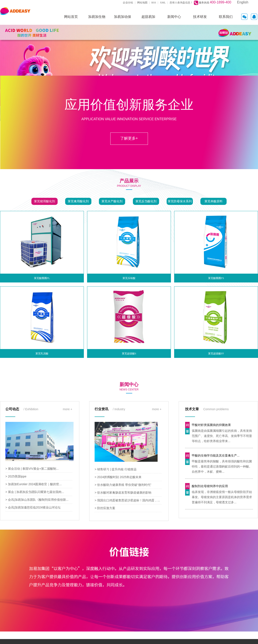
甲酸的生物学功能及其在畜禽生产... (216, 455)
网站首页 (71, 17)
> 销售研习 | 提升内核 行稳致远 (116, 469)
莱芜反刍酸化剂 (146, 201)
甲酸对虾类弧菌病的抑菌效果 (211, 425)
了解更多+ (129, 138)
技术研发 (200, 17)
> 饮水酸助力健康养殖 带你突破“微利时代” (123, 485)
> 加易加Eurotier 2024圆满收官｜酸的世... (34, 484)
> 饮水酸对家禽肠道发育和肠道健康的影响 (123, 493)
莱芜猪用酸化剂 (45, 201)
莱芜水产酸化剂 (112, 201)
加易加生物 (97, 17)
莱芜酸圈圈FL (42, 278)
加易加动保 (123, 17)
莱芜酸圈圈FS (216, 278)
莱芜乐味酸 (129, 278)
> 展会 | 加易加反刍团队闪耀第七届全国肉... (35, 492)
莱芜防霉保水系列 (180, 201)
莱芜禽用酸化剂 (78, 201)
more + (68, 409)
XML (163, 3)
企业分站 (128, 3)
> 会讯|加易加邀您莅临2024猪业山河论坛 (33, 507)
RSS (154, 3)
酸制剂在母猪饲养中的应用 (210, 486)
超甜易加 (148, 17)
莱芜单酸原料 (213, 201)
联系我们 (226, 17)
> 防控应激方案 (105, 508)
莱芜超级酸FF (216, 354)
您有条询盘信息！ (181, 3)
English (243, 2)
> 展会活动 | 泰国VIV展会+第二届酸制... (32, 469)
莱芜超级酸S (129, 354)
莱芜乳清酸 (42, 354)
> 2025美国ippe (16, 476)
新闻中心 (174, 17)
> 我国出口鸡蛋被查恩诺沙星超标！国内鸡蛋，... (127, 500)
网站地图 (142, 3)
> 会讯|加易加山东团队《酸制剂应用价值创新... (37, 500)
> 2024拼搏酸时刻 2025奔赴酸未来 (118, 477)
